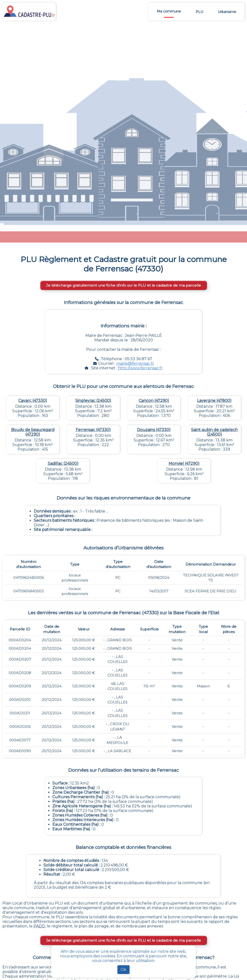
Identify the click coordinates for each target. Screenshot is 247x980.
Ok (123, 970)
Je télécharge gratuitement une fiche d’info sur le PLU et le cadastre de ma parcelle (123, 285)
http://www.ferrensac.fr (140, 368)
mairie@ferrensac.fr (135, 363)
